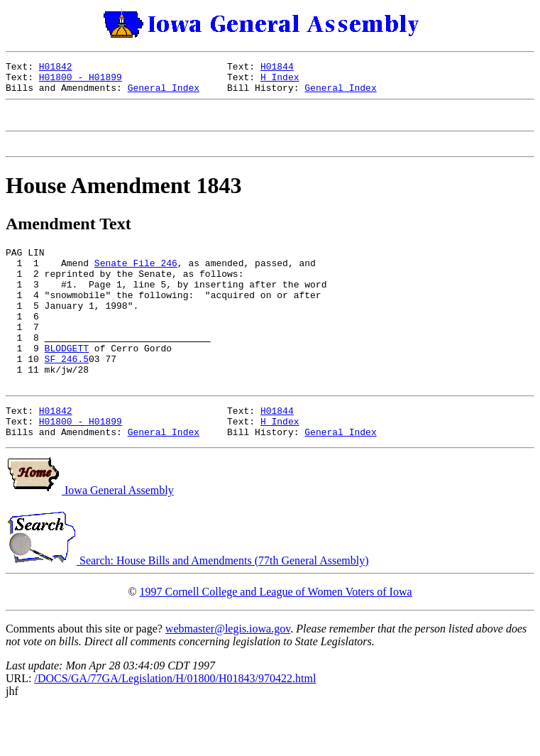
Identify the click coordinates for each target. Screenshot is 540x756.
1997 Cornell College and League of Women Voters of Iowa (276, 639)
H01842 (56, 68)
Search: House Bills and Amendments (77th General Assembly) (187, 607)
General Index (164, 94)
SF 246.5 (67, 395)
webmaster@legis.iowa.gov (228, 675)
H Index (280, 81)
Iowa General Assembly (90, 537)
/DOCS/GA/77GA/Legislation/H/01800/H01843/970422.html (175, 725)
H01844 (277, 68)
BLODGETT (67, 382)
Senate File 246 (136, 280)
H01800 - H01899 (81, 81)
